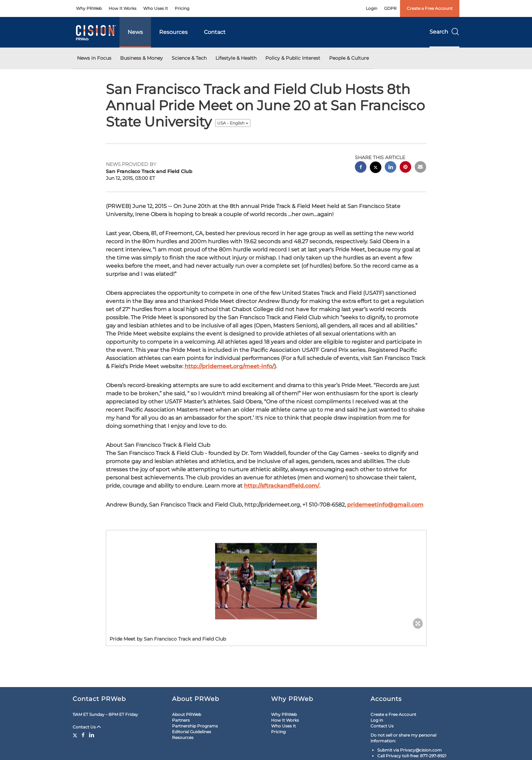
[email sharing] (420, 168)
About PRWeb (187, 714)
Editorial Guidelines (192, 732)
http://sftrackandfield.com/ (282, 486)
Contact (215, 32)
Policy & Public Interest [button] (293, 58)
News (135, 32)
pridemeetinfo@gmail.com (385, 505)
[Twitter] (76, 735)
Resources (173, 32)
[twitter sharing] (376, 168)
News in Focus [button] (94, 58)
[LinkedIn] (92, 735)
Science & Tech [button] (189, 58)
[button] (266, 581)
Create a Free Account (430, 8)
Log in (377, 720)
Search (444, 32)
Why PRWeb (89, 8)
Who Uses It (156, 8)
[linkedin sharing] (391, 168)
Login (372, 8)
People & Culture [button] (349, 58)
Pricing (182, 8)
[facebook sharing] (361, 168)
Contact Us (87, 727)
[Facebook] (83, 735)
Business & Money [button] (141, 58)
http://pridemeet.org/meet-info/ (229, 366)
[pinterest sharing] (405, 168)
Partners (181, 720)
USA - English (233, 123)
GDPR (390, 8)
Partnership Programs (195, 726)
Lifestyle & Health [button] (236, 58)
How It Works (122, 8)
